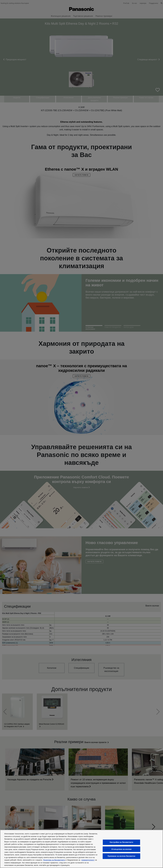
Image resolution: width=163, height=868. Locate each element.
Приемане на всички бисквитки (121, 856)
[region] (82, 849)
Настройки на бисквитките (121, 842)
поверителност (88, 860)
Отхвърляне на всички (121, 849)
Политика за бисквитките (54, 860)
